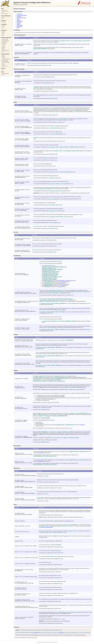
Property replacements (22, 15)
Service (3, 18)
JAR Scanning (20, 25)
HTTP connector (61, 280)
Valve (3, 52)
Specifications (20, 21)
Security (19, 20)
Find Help (35, 633)
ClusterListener (5, 66)
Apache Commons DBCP (48, 527)
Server (3, 17)
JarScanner (4, 43)
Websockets (19, 26)
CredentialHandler (5, 40)
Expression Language (21, 18)
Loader (3, 46)
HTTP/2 (3, 27)
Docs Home (4, 10)
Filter (3, 70)
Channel (3, 58)
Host (3, 34)
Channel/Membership (6, 59)
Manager (3, 47)
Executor (3, 22)
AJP (2, 28)
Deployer (4, 65)
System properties (5, 73)
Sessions (19, 23)
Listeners (4, 45)
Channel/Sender (5, 60)
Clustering (19, 16)
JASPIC (3, 75)
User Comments (5, 14)
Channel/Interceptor (6, 63)
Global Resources (5, 41)
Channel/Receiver (5, 61)
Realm (3, 48)
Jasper (18, 19)
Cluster (3, 35)
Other (18, 28)
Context (3, 32)
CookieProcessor (5, 39)
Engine (3, 33)
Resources (4, 50)
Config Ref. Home (5, 11)
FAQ (3, 12)
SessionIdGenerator (6, 51)
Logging (19, 24)
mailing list (62, 633)
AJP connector (69, 280)
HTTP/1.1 (4, 26)
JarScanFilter (4, 44)
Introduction (20, 14)
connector (82, 425)
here (36, 635)
